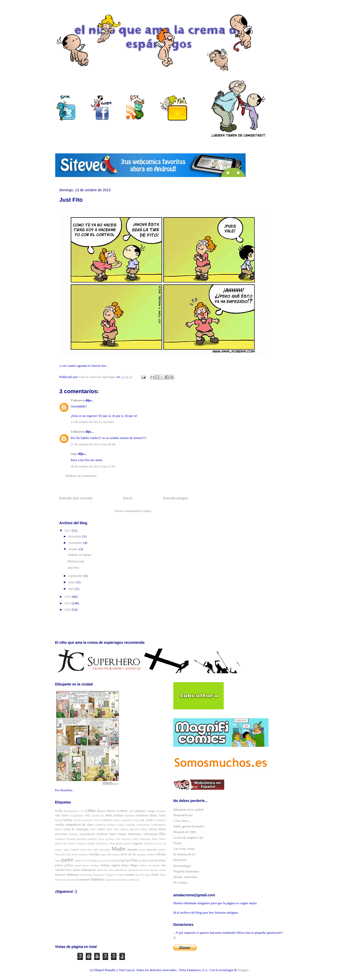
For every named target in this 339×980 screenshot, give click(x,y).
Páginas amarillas (100, 861)
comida (59, 825)
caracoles (87, 820)
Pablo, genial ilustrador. (189, 826)
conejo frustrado (126, 825)
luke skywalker (102, 850)
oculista (151, 854)
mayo (73, 582)
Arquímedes (77, 816)
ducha (162, 829)
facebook (102, 834)
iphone (119, 844)
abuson (101, 811)
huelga (92, 844)
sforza (76, 870)
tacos (146, 870)
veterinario (122, 880)
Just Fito (73, 568)
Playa (162, 861)
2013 (68, 530)
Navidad (94, 854)
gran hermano (123, 839)
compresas (100, 825)
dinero (144, 829)
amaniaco (141, 811)
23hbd (90, 810)
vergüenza (110, 880)
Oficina (161, 854)
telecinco (60, 875)
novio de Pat (128, 854)
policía (59, 865)
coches (150, 820)
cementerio (126, 820)
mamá (142, 850)
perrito (154, 861)
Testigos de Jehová (115, 875)
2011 (68, 603)
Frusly (178, 843)
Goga (101, 839)
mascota (152, 850)
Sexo (69, 870)
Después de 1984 (185, 832)
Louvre (75, 850)
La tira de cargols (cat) (188, 837)
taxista (162, 870)
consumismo (143, 825)
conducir (111, 825)
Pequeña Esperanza (186, 871)
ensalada (74, 834)
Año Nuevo (62, 816)
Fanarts (122, 834)
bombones (143, 816)
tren (64, 880)
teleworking (86, 875)
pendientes (144, 861)
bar (102, 816)
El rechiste (180, 882)
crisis (93, 829)
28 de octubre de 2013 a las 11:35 (93, 466)
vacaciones (83, 879)
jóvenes (128, 844)
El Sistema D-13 (184, 854)
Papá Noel (125, 861)
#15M (59, 811)
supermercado (135, 870)
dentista (124, 829)
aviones (96, 816)
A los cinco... (182, 821)
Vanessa (97, 879)
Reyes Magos (130, 865)
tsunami (71, 880)
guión (135, 839)
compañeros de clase (79, 824)
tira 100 (140, 875)
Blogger (243, 970)
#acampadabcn (71, 811)
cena (136, 820)
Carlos (97, 820)
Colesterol (160, 820)
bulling (68, 820)
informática (102, 844)
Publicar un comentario (81, 476)
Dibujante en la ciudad (188, 809)
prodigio (95, 865)
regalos (116, 865)
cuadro (101, 829)
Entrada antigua (176, 498)
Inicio (128, 498)
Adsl (131, 811)
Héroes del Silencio (66, 844)
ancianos (161, 811)
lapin (67, 850)
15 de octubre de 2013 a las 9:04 (92, 422)
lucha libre (86, 850)
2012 (68, 597)
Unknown (78, 400)
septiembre (76, 576)
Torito (155, 875)
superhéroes (121, 870)
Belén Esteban (114, 816)
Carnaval (106, 820)
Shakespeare (89, 870)
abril (72, 589)
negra (103, 854)
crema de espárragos (76, 829)
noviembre (76, 543)
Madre (118, 849)
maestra (132, 849)
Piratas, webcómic (185, 877)
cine (142, 820)
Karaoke (149, 844)
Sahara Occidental (150, 865)
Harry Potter (159, 839)
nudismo (141, 854)
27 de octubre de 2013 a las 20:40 (93, 444)
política (69, 865)
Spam (100, 870)
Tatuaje (154, 870)
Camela (77, 820)
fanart (113, 834)
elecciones (61, 834)
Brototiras (180, 860)
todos (147, 875)
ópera (58, 861)
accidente (122, 811)
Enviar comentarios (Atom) (133, 511)
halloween (145, 839)
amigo (151, 811)
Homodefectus (183, 815)
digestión (135, 829)
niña (109, 854)
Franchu (71, 839)
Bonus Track (158, 816)
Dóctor (153, 829)
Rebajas (105, 865)
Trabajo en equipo (79, 555)
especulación (87, 834)
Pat (135, 860)
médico (162, 850)
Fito (163, 834)
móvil (75, 854)
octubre (74, 549)
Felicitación (151, 834)
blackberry (130, 816)
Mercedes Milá (63, 854)
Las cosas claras (184, 849)
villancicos (134, 880)
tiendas (130, 875)
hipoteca (82, 844)
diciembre (75, 536)
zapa (74, 454)
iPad (112, 844)
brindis (59, 820)
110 (82, 811)
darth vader (113, 829)
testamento (98, 875)
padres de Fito (82, 861)
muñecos (84, 854)
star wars (109, 870)
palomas (114, 861)
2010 (68, 610)
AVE (87, 816)
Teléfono (73, 875)
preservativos (82, 865)
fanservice (135, 834)
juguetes (138, 844)
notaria (116, 854)
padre (67, 860)
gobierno (92, 839)
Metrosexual (76, 561)
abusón (111, 811)
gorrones (110, 839)
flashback (60, 839)
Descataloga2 (182, 866)
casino (116, 820)
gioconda (81, 839)
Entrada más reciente (76, 498)
